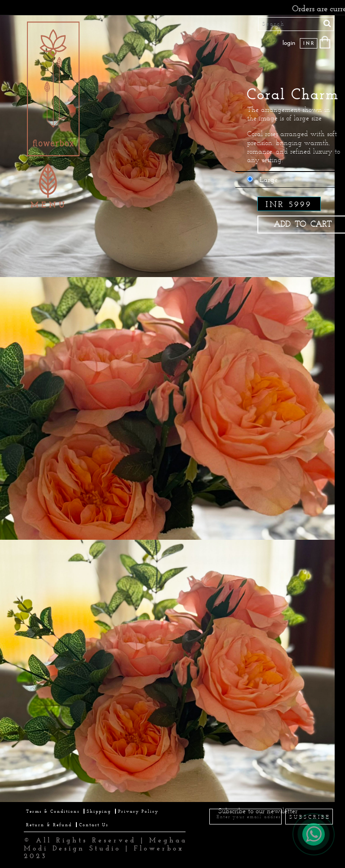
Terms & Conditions (53, 811)
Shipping (99, 811)
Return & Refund (49, 825)
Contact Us (94, 825)
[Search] (296, 24)
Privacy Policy (138, 811)
